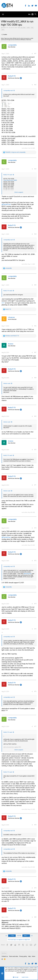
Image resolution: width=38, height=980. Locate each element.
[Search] (35, 14)
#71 (35, 485)
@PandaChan (6, 204)
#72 (35, 528)
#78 (35, 825)
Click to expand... (19, 192)
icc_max (23, 28)
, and (15, 152)
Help (29, 956)
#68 (35, 378)
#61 (35, 54)
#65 (35, 285)
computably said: (8, 91)
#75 (35, 629)
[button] (3, 14)
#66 (35, 326)
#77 (35, 726)
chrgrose (11, 317)
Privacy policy (23, 956)
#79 (35, 888)
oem (28, 28)
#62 (35, 85)
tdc (32, 28)
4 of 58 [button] (19, 936)
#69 (35, 416)
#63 (35, 169)
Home (33, 956)
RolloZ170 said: (8, 175)
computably (12, 45)
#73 (35, 561)
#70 (35, 450)
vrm (3, 30)
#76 (35, 691)
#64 (35, 234)
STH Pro (4, 953)
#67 (35, 352)
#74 (35, 604)
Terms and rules (14, 956)
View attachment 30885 (10, 180)
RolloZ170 (5, 28)
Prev (12, 936)
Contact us (5, 956)
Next (26, 936)
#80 (35, 917)
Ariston (11, 344)
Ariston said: (7, 383)
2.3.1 (3, 303)
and (12, 336)
